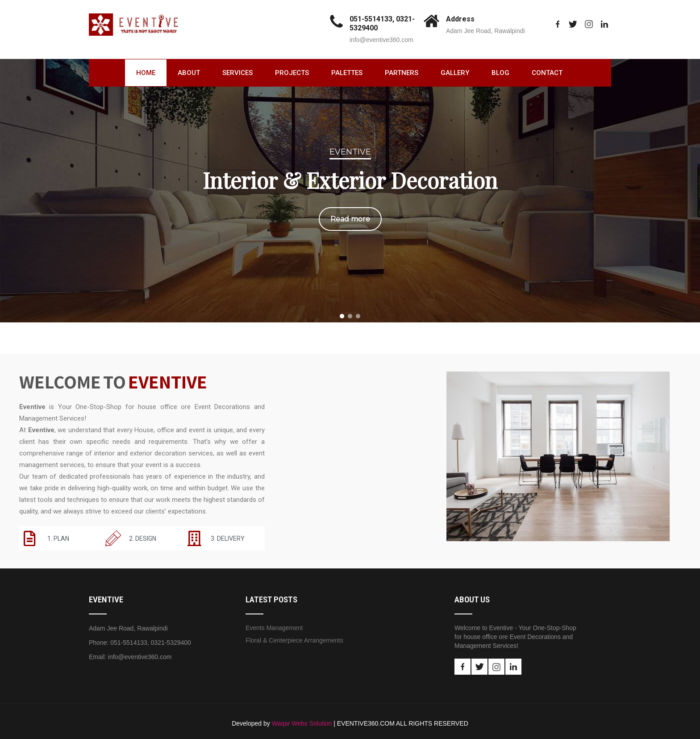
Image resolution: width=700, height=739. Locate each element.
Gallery (455, 73)
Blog (500, 73)
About (189, 73)
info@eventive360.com (381, 40)
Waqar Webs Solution (302, 723)
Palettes (347, 73)
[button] (342, 316)
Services (237, 73)
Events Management (274, 628)
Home (146, 73)
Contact (547, 73)
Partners (402, 73)
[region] (350, 188)
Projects (292, 73)
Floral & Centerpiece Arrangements (294, 640)
